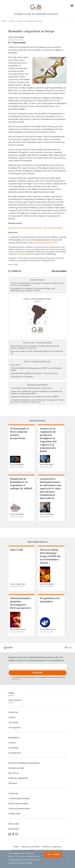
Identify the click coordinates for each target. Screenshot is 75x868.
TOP (68, 648)
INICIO (4, 21)
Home (16, 847)
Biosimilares (14, 738)
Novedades (13, 722)
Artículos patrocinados (19, 798)
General (12, 717)
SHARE (8, 648)
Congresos (13, 793)
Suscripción (14, 829)
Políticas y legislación (18, 778)
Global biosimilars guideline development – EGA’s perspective (34, 373)
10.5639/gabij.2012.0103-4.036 (45, 243)
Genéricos (13, 712)
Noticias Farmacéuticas (19, 809)
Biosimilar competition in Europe (30, 21)
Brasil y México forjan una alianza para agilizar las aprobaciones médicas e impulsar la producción (35, 347)
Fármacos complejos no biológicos (24, 763)
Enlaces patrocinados (18, 803)
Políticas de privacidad (30, 847)
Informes (12, 21)
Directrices (14, 773)
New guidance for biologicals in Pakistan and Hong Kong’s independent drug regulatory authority (33, 289)
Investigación (14, 727)
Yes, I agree (53, 854)
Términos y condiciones (52, 847)
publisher (21, 254)
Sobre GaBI (15, 365)
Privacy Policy (16, 679)
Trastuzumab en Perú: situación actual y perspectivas (31, 388)
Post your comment (19, 43)
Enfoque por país (16, 768)
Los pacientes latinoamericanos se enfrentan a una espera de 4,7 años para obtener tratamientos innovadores (37, 401)
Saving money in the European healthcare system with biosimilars (35, 228)
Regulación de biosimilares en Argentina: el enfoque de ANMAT (35, 397)
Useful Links (14, 814)
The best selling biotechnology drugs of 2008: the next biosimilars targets (50, 556)
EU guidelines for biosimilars (22, 377)
